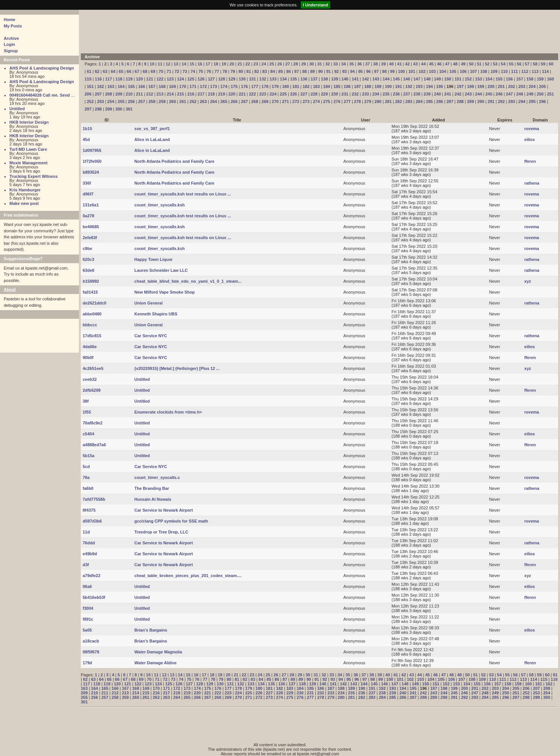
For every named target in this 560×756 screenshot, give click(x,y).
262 (193, 102)
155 (499, 79)
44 (423, 64)
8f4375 (89, 510)
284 (419, 102)
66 (129, 71)
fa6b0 (88, 488)
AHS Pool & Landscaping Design (42, 68)
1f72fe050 (92, 161)
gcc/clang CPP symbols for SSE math (171, 521)
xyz (528, 281)
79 (233, 71)
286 (440, 102)
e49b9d (90, 554)
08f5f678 (91, 652)
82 (257, 71)
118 (119, 79)
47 (447, 64)
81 (249, 71)
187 (357, 86)
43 (415, 64)
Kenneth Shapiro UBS (156, 314)
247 (509, 94)
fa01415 (90, 292)
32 (327, 64)
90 (321, 71)
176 (244, 86)
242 (458, 94)
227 (304, 94)
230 (334, 94)
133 (273, 79)
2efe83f (90, 238)
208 (109, 94)
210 (129, 94)
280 (378, 102)
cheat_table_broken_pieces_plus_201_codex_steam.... (188, 576)
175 (234, 86)
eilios (530, 139)
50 (471, 64)
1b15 (87, 129)
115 (88, 79)
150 (448, 79)
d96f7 (88, 194)
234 (376, 94)
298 (98, 109)
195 (440, 86)
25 (272, 64)
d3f (86, 565)
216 (191, 94)
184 (327, 86)
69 (153, 71)
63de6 (89, 270)
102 (422, 71)
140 (345, 79)
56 (519, 64)
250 (540, 94)
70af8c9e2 (93, 423)
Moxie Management (28, 163)
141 (355, 79)
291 (491, 102)
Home (10, 20)
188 (368, 86)
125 (191, 79)
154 (489, 79)
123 (170, 79)
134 (283, 79)
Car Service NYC (151, 336)
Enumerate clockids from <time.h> (168, 412)
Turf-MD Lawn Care (28, 149)
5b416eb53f (94, 597)
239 (427, 94)
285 (429, 102)
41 (400, 64)
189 (378, 86)
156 (509, 79)
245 (489, 94)
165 (131, 86)
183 (316, 86)
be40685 (91, 227)
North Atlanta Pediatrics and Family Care (175, 161)
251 (550, 94)
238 (417, 94)
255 (121, 102)
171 (193, 86)
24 (264, 64)
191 (398, 86)
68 (145, 71)
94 (353, 71)
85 (281, 71)
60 (551, 64)
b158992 (91, 281)
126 (201, 79)
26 (280, 64)
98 (384, 71)
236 (396, 94)
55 (511, 64)
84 (272, 71)
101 (412, 71)
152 (468, 79)
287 (450, 102)
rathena (532, 183)
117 (109, 79)
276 (337, 102)
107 (473, 71)
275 (327, 102)
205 (542, 86)
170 (183, 86)
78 (225, 71)
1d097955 (92, 150)
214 (170, 94)
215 (180, 94)
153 (478, 79)
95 (360, 71)
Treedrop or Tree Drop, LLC (161, 532)
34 (344, 64)
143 (376, 79)
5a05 (87, 630)
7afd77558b (94, 499)
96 (368, 71)
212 (150, 94)
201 (501, 86)
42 (407, 64)
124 (180, 79)
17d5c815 (92, 336)
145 (396, 79)
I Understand (316, 5)
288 (460, 102)
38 (375, 64)
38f (86, 401)
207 (98, 94)
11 (160, 64)
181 (296, 86)
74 (193, 71)
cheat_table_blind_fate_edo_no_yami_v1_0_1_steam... (188, 281)
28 (296, 64)
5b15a (89, 456)
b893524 (91, 172)
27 (288, 64)
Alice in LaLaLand (152, 139)
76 (209, 71)
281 (388, 102)
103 (432, 71)
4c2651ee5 (93, 368)
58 (535, 64)
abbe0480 (92, 314)
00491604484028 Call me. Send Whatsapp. (51, 95)
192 (409, 86)
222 (253, 94)
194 (429, 86)
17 (208, 64)
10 (152, 64)
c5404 (89, 434)
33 (336, 64)
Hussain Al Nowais (153, 499)
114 (545, 71)
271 (285, 102)
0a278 (89, 216)
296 (542, 102)
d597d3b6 (92, 521)
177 (254, 86)
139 (334, 79)
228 (314, 94)
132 (263, 79)
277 (347, 102)
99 (392, 71)
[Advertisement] (267, 31)
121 (150, 79)
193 (419, 86)
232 (355, 94)
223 (263, 94)
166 (142, 86)
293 (512, 102)
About (10, 289)
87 (297, 71)
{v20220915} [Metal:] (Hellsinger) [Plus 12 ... (177, 368)
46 (439, 64)
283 (409, 102)
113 (535, 71)
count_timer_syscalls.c (157, 477)
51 (479, 64)
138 (324, 79)
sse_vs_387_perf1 (152, 129)
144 (386, 79)
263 (203, 102)
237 (407, 94)
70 (161, 71)
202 (512, 86)
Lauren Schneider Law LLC (161, 270)
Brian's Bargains (151, 630)
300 (119, 109)
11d (86, 532)
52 (487, 64)
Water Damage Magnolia (158, 652)
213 (160, 94)
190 (388, 86)
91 (328, 71)
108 (484, 71)
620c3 (89, 259)
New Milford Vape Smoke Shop (165, 292)
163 (111, 86)
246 (499, 94)
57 (527, 64)
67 (137, 71)
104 (442, 71)
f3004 (88, 608)
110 (504, 71)
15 (192, 64)
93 (344, 71)
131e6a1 (91, 205)
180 (285, 86)
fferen (530, 161)
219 (221, 94)
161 (90, 86)
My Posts (13, 26)
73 (185, 71)
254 (111, 102)
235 (386, 94)
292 (501, 102)
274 (316, 102)
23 (256, 64)
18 (216, 64)
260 (173, 102)
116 (98, 79)
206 (88, 94)
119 (129, 79)
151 (458, 79)
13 (176, 64)
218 (211, 94)
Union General (149, 303)
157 (519, 79)
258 (152, 102)
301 (129, 109)
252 (90, 102)
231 (345, 94)
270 (275, 102)
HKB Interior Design (29, 122)
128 (221, 79)
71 (169, 71)
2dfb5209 (92, 390)
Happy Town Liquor (154, 259)
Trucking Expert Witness (33, 176)
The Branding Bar (152, 488)
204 (532, 86)
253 (100, 102)
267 (244, 102)
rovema (532, 129)
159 (540, 79)
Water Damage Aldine (156, 663)
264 (213, 102)
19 (224, 64)
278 (357, 102)
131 (253, 79)
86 (289, 71)
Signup (11, 51)
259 (162, 102)
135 (294, 79)
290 (481, 102)
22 (248, 64)
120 (139, 79)
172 (203, 86)
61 (89, 71)
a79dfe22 (92, 576)
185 (337, 86)
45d (86, 139)
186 (347, 86)
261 (183, 102)
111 (515, 71)
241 (448, 94)
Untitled (17, 109)
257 (142, 102)
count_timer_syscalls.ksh (160, 205)
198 (471, 86)
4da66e (90, 347)
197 (460, 86)
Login (9, 44)
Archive (11, 38)
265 (224, 102)
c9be (87, 248)
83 (265, 71)
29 (304, 64)
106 (463, 71)
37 (368, 64)
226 (294, 94)
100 (401, 71)
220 (232, 94)
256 (131, 102)
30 (312, 64)
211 (139, 94)
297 (88, 109)
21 (240, 64)
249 (530, 94)
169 (173, 86)
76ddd (89, 543)
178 (265, 86)
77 (217, 71)
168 (162, 86)
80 (241, 71)
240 (437, 94)
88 (304, 71)
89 (312, 71)
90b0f (88, 358)
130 (242, 79)
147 (417, 79)
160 (550, 79)
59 (543, 64)
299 (109, 109)
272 (296, 102)
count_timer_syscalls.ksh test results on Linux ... (183, 194)
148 (427, 79)
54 (503, 64)
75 (201, 71)
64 (113, 71)
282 (398, 102)
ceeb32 (90, 379)
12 (168, 64)
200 (491, 86)
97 (376, 71)
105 (453, 71)
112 (525, 71)
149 (437, 79)
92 (336, 71)
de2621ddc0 (95, 303)
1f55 (87, 412)
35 (351, 64)
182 (306, 86)
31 (319, 64)
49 (463, 64)
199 (481, 86)
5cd (86, 467)
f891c (88, 619)
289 (471, 102)
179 (275, 86)
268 (254, 102)
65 (121, 71)
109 (494, 71)
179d (87, 663)
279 (368, 102)
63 (105, 71)
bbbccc (90, 325)
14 (184, 64)
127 (211, 79)
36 (359, 64)
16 (200, 64)
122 (160, 79)
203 (522, 86)
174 (224, 86)
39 (383, 64)
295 (532, 102)
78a (86, 477)
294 (522, 102)
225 (283, 94)
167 (152, 86)
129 (232, 79)
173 (213, 86)
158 (530, 79)
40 (391, 64)
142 (365, 79)
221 (242, 94)
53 (495, 64)
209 (119, 94)
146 (407, 79)
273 (306, 102)
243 (468, 94)
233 (365, 94)
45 (431, 64)
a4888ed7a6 (94, 445)
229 (324, 94)
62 (97, 71)
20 (232, 64)
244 (478, 94)
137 (314, 79)
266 (234, 102)
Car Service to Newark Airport (164, 510)
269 (265, 102)
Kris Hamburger (25, 190)
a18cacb (91, 641)
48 (455, 64)
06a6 (87, 586)
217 (201, 94)
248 (519, 94)
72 (177, 71)
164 (121, 86)
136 (304, 79)
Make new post (24, 203)
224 (273, 94)
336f (87, 183)
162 (100, 86)
